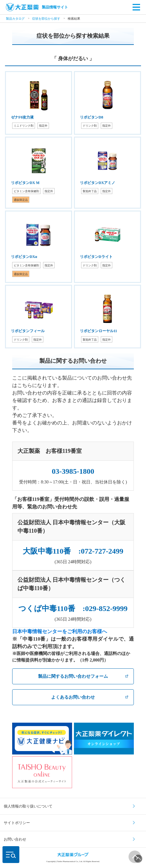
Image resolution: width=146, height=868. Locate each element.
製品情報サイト (37, 7)
